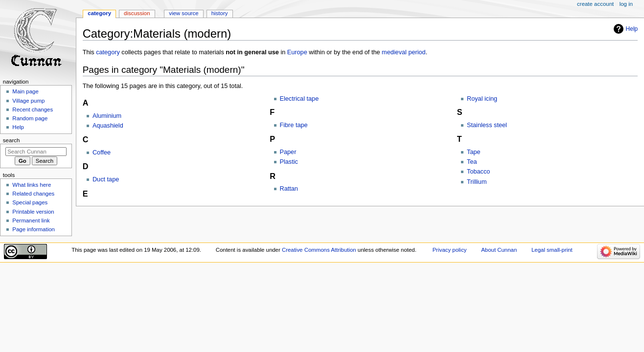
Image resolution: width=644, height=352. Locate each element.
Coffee (102, 153)
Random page (30, 118)
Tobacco (478, 172)
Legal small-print (552, 250)
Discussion (137, 13)
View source (184, 13)
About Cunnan (499, 250)
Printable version (33, 212)
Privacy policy (450, 250)
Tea (472, 162)
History (220, 13)
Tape (474, 152)
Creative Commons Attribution (319, 250)
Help (632, 29)
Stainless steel (487, 125)
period (417, 52)
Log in (626, 4)
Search (11, 140)
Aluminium (107, 116)
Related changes (33, 194)
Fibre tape (294, 125)
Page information (34, 229)
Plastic (289, 162)
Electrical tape (299, 99)
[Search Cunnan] (36, 152)
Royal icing (482, 99)
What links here (32, 185)
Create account (595, 4)
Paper (288, 152)
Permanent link (31, 220)
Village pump (28, 101)
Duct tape (106, 179)
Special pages (30, 202)
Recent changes (33, 110)
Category (99, 13)
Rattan (289, 189)
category (108, 52)
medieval (394, 52)
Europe (297, 52)
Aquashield (108, 126)
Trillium (477, 182)
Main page (25, 91)
